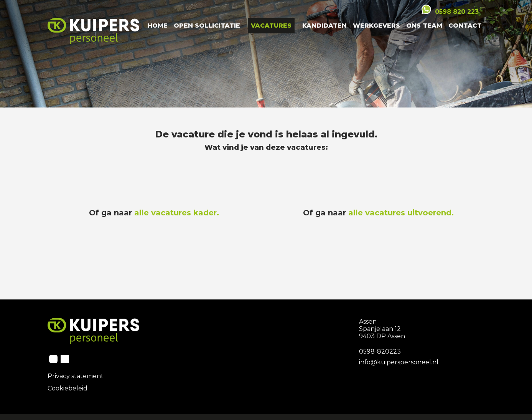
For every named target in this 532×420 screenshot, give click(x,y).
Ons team (424, 26)
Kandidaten (324, 26)
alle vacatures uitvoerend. (401, 213)
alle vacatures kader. (177, 213)
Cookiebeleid (68, 388)
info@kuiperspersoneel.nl (399, 362)
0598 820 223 (457, 12)
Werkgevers (376, 26)
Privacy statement (76, 376)
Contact (465, 26)
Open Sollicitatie (207, 26)
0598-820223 (380, 351)
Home (157, 26)
